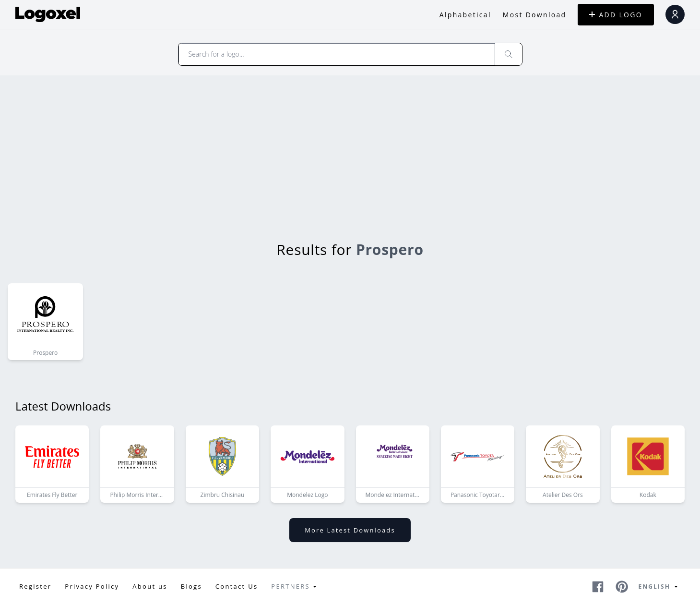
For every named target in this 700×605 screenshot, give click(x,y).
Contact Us (237, 586)
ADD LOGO (616, 15)
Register (35, 586)
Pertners (295, 587)
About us (150, 586)
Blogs (191, 586)
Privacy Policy (92, 586)
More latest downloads (350, 530)
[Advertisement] (350, 147)
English (660, 587)
